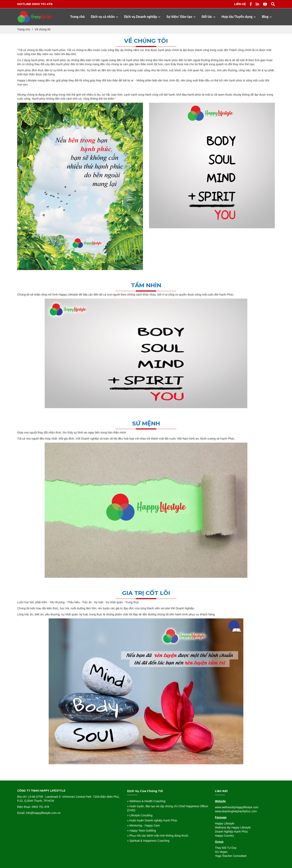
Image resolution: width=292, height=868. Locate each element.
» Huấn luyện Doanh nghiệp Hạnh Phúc (152, 820)
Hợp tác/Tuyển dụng (239, 17)
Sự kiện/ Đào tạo (181, 17)
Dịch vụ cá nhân (104, 17)
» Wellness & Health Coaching (146, 801)
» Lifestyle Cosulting (140, 815)
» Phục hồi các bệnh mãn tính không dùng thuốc (158, 836)
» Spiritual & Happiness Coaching (148, 841)
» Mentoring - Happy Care (143, 825)
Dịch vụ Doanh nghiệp (142, 17)
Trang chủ (77, 17)
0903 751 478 (42, 4)
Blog (267, 17)
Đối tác (208, 17)
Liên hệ (240, 4)
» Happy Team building (142, 831)
